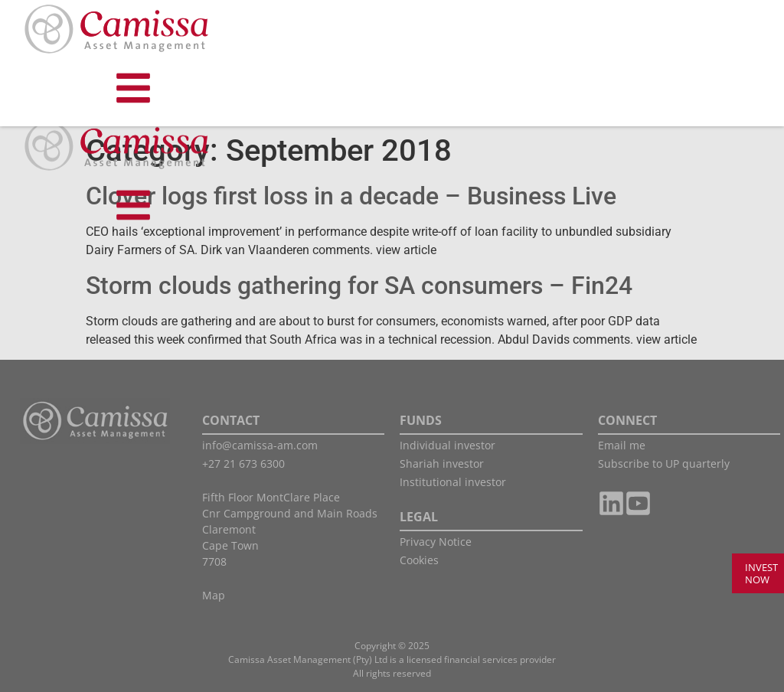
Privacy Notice (436, 542)
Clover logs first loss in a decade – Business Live (351, 196)
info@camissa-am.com (260, 445)
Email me (622, 445)
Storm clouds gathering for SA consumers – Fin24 (359, 286)
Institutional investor (453, 482)
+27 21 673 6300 (243, 464)
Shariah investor (442, 464)
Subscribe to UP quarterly (664, 464)
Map (214, 595)
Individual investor (448, 445)
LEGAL (419, 517)
